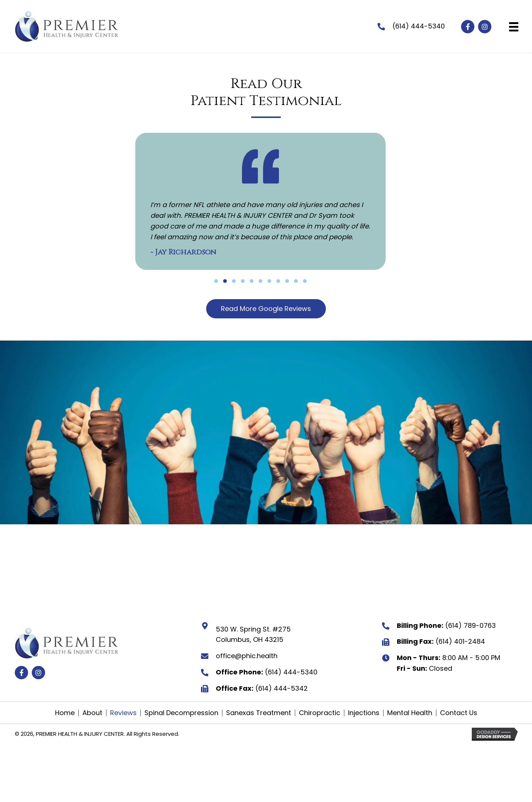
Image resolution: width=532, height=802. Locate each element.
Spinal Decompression (181, 713)
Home (65, 713)
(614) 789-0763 (470, 625)
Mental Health (410, 713)
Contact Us (459, 713)
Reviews (123, 713)
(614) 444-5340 (419, 26)
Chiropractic (320, 713)
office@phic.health (247, 656)
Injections (364, 713)
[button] (468, 27)
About (92, 713)
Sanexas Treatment (259, 713)
